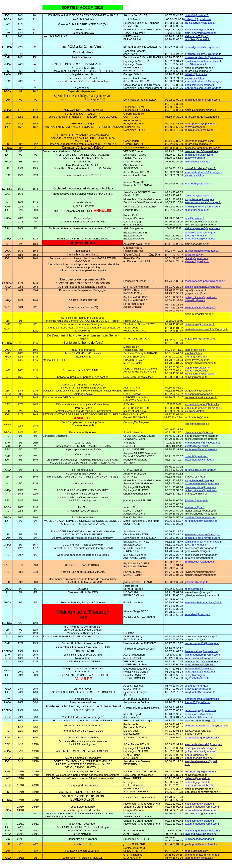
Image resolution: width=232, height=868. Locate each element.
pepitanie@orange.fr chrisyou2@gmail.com (198, 687)
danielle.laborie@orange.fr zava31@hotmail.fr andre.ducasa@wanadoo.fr (200, 236)
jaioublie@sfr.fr (193, 353)
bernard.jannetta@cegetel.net (202, 47)
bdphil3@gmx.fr (194, 589)
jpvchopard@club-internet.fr (201, 449)
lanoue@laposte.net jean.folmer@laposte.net (199, 756)
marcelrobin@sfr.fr (195, 350)
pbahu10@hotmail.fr (196, 15)
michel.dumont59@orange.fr (202, 643)
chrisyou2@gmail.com (198, 19)
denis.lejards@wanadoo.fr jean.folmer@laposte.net (200, 716)
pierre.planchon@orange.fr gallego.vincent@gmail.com (201, 489)
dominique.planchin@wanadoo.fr (204, 57)
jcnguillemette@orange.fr (199, 30)
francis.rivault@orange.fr (199, 658)
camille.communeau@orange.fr (203, 287)
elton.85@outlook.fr (196, 357)
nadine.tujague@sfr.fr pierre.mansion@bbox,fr (199, 784)
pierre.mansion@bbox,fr (199, 432)
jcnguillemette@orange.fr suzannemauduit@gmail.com (202, 482)
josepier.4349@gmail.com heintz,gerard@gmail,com (200, 670)
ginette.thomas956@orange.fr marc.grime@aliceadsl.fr (202, 856)
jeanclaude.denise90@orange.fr (203, 744)
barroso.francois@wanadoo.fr (202, 251)
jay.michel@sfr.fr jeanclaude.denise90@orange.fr (203, 80)
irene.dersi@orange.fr (197, 184)
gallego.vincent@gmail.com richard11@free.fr (201, 299)
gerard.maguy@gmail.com (200, 710)
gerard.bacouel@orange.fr (200, 470)
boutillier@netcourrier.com (200, 517)
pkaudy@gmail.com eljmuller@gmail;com (197, 260)
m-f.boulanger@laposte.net (201, 521)
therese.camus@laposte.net (201, 651)
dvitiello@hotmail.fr (196, 74)
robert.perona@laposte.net (200, 124)
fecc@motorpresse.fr (197, 424)
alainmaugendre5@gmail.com (202, 228)
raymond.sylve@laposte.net (201, 834)
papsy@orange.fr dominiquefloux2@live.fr (199, 128)
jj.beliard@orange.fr (196, 500)
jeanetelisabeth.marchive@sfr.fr (203, 602)
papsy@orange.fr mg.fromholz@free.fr (197, 677)
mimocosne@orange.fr (198, 162)
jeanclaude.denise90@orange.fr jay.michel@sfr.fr (203, 174)
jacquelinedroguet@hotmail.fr (202, 404)
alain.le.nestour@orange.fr (200, 33)
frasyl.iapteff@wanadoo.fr (200, 460)
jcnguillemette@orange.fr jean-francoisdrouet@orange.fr (203, 86)
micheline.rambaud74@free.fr (202, 148)
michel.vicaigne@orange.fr (200, 771)
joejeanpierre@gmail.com (200, 339)
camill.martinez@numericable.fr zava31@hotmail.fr (203, 63)
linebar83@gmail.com (197, 702)
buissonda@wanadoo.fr (198, 394)
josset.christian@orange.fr (200, 307)
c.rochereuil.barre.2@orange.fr (203, 54)
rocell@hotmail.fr (194, 218)
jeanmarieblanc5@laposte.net (202, 443)
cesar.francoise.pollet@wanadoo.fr (205, 281)
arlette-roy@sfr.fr (194, 507)
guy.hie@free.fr (193, 255)
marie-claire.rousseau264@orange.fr (206, 329)
